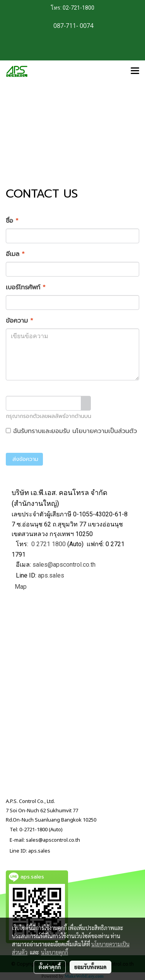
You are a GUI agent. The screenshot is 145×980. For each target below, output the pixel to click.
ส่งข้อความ (24, 459)
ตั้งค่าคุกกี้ (50, 967)
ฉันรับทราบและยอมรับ (71, 431)
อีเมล (15, 254)
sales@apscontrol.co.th (64, 565)
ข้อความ (20, 321)
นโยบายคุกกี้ (55, 952)
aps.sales (51, 575)
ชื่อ (12, 221)
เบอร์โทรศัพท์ (26, 287)
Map (21, 587)
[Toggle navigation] (135, 71)
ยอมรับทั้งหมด (90, 967)
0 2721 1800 (49, 544)
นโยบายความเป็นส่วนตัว (105, 431)
